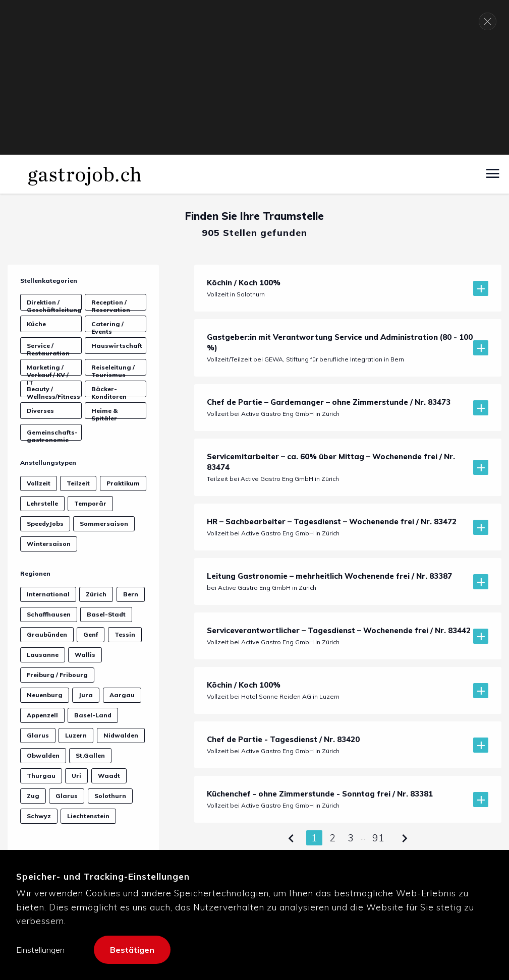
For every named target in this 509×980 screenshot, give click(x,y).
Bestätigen (132, 950)
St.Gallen (90, 755)
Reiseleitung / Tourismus (113, 370)
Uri (76, 776)
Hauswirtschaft (117, 346)
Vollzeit (39, 483)
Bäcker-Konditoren (109, 391)
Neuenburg (45, 695)
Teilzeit (78, 483)
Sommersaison (104, 524)
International (48, 594)
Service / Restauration (48, 348)
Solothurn (110, 796)
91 (378, 838)
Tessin (125, 634)
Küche (36, 324)
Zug (33, 796)
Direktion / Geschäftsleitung (54, 304)
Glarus (38, 735)
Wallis (85, 655)
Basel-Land (93, 715)
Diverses (40, 411)
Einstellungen (40, 950)
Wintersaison (49, 544)
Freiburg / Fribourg (57, 675)
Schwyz (39, 816)
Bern (131, 594)
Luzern (76, 735)
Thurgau (41, 776)
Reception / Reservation (111, 304)
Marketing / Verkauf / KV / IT (48, 370)
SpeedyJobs (45, 524)
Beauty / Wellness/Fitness (53, 391)
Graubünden (47, 634)
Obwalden (43, 755)
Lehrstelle (42, 503)
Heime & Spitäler (104, 413)
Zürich (96, 594)
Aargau (122, 695)
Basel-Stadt (106, 614)
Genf (91, 634)
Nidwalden (121, 735)
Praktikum (123, 483)
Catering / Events (107, 326)
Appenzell (42, 715)
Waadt (109, 776)
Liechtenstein (88, 816)
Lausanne (43, 655)
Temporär (90, 503)
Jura (86, 695)
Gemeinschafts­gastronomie (52, 435)
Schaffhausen (49, 614)
